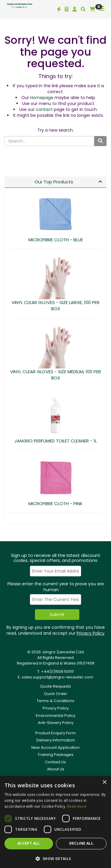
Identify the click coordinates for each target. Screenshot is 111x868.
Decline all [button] (81, 843)
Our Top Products (54, 182)
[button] (55, 858)
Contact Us (55, 762)
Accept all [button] (29, 843)
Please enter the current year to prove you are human (56, 587)
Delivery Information (56, 740)
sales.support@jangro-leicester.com (57, 677)
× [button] (104, 782)
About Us (56, 769)
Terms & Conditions (55, 701)
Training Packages (55, 755)
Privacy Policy (91, 633)
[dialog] (55, 822)
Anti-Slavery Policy (56, 723)
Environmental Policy (56, 716)
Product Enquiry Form (55, 733)
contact (44, 109)
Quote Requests (55, 686)
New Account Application (55, 747)
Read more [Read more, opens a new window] (77, 806)
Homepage (42, 98)
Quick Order (55, 694)
